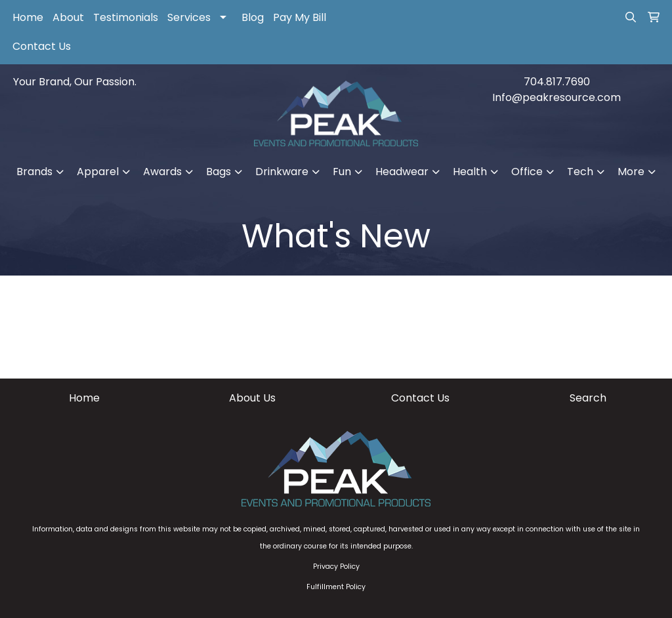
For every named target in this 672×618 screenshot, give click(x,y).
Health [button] (470, 172)
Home (28, 17)
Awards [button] (162, 172)
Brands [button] (34, 172)
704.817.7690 (557, 82)
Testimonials (126, 17)
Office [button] (527, 172)
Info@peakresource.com (556, 97)
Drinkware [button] (282, 172)
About (68, 17)
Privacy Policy (336, 566)
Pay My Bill (300, 17)
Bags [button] (219, 172)
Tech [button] (580, 172)
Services (189, 17)
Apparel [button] (98, 172)
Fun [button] (342, 172)
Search (588, 398)
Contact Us (42, 46)
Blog (253, 17)
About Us (252, 398)
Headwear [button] (402, 172)
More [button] (631, 172)
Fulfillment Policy (336, 587)
